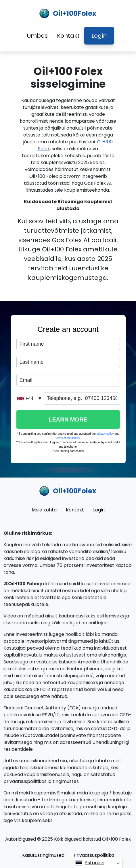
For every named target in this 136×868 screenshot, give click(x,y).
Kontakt (68, 36)
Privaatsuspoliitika (94, 855)
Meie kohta (44, 510)
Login (99, 36)
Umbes (37, 36)
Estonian (90, 863)
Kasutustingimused (43, 855)
